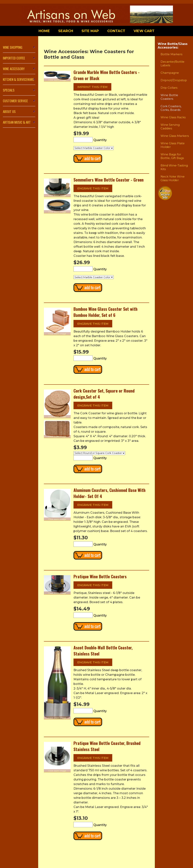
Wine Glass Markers (175, 136)
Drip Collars (169, 88)
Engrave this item (93, 188)
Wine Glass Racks (173, 117)
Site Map (90, 31)
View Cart (144, 31)
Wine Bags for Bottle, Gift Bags (172, 156)
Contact (116, 31)
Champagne (170, 73)
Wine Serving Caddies (170, 127)
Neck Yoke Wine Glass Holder (173, 178)
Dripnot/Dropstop (174, 80)
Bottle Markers (171, 54)
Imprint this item (92, 87)
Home (44, 31)
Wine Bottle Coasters (169, 97)
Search (66, 31)
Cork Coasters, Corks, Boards (171, 108)
